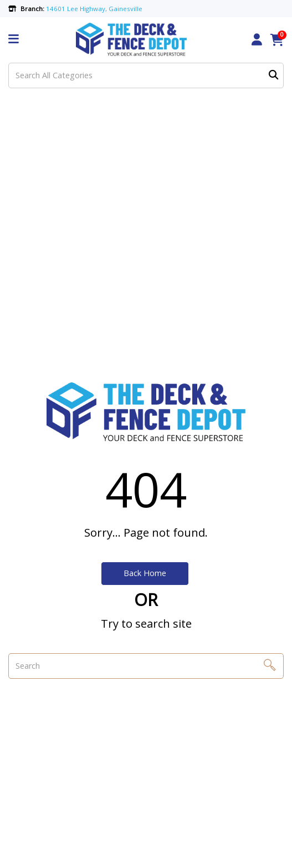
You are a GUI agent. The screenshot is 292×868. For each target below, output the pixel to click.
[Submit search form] (273, 75)
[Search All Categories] (146, 75)
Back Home (145, 573)
